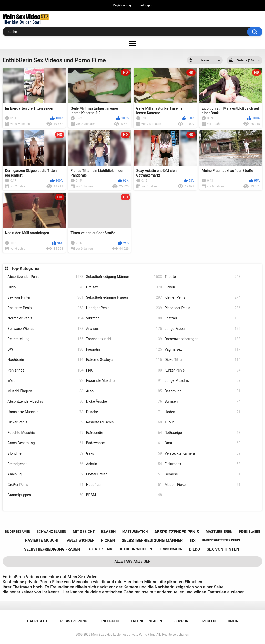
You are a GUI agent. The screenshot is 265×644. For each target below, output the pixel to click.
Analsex (124, 329)
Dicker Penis (45, 422)
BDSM (124, 495)
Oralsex (124, 287)
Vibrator (124, 318)
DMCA (233, 621)
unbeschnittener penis (221, 540)
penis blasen (250, 532)
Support (182, 621)
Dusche (124, 412)
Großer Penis (45, 485)
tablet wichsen (80, 540)
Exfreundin (124, 433)
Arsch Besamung (45, 443)
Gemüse (202, 474)
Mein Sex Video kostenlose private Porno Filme (123, 635)
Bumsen (202, 401)
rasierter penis (99, 549)
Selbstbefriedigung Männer (124, 277)
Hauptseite (37, 621)
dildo (195, 549)
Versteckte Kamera (202, 453)
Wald (45, 381)
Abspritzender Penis (45, 277)
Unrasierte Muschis (45, 412)
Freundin (124, 350)
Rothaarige (202, 433)
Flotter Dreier (124, 474)
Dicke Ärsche (124, 401)
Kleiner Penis (202, 297)
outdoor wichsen (135, 549)
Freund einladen (147, 621)
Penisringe (45, 370)
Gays (124, 453)
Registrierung (122, 5)
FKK (124, 370)
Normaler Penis (45, 318)
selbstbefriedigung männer (152, 540)
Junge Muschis (202, 381)
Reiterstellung (45, 339)
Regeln (209, 621)
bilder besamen (17, 532)
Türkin (202, 422)
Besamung (202, 391)
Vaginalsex (202, 350)
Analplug (45, 474)
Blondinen (45, 453)
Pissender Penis (202, 308)
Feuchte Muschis (45, 433)
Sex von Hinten (45, 297)
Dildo (45, 287)
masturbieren (219, 532)
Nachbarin (45, 360)
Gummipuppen (45, 495)
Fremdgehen (45, 464)
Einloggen (145, 5)
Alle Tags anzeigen (133, 561)
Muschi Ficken (202, 485)
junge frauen (171, 549)
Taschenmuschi (124, 339)
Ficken (202, 287)
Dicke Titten (202, 360)
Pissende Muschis (124, 381)
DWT (45, 350)
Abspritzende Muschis (45, 401)
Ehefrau (202, 318)
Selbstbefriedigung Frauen (124, 297)
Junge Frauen (202, 329)
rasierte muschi (42, 540)
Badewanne (124, 443)
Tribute (202, 277)
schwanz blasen (52, 531)
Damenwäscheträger (202, 339)
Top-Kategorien (26, 268)
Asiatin (124, 464)
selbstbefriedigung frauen (52, 549)
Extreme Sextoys (124, 360)
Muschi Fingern (45, 391)
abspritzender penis (177, 532)
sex (192, 540)
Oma (202, 443)
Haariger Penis (124, 308)
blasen (108, 532)
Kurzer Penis (202, 370)
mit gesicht (84, 532)
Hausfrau (124, 485)
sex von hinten (223, 549)
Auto (124, 391)
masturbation (135, 531)
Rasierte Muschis (124, 422)
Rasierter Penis (45, 308)
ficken (108, 540)
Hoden (202, 412)
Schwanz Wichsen (45, 329)
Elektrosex (202, 464)
